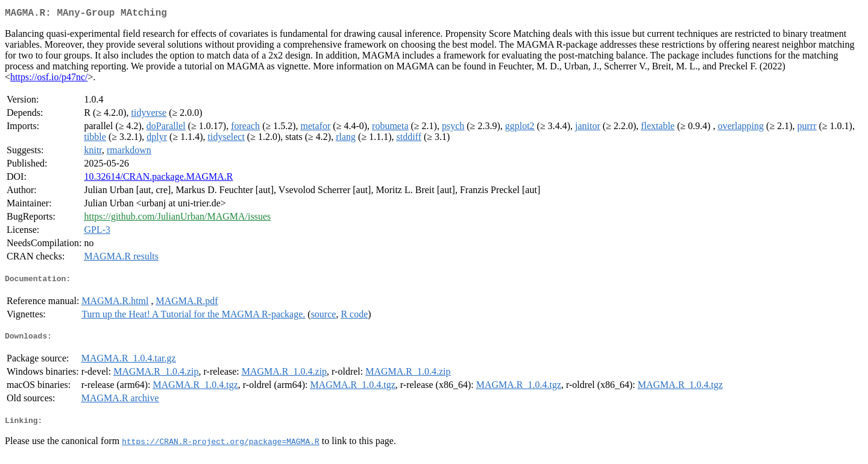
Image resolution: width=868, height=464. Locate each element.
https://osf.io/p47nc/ (49, 79)
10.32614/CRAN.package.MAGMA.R (158, 179)
